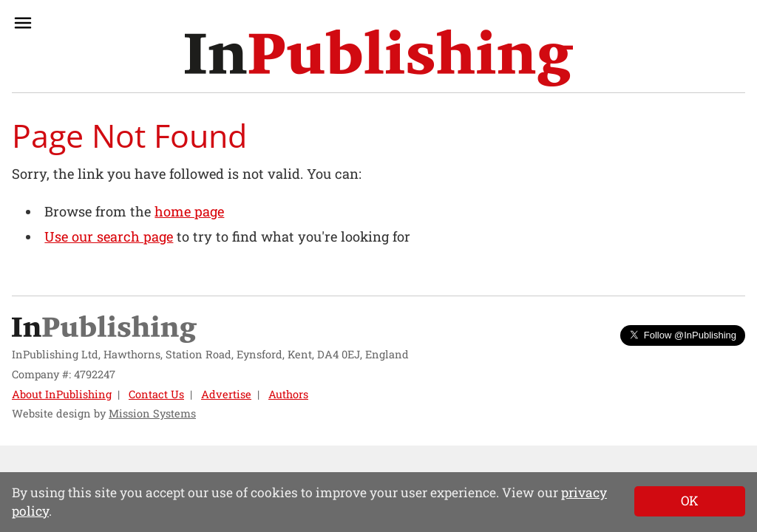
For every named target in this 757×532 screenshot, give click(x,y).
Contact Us (156, 394)
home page (189, 211)
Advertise (226, 394)
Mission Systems (152, 413)
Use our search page (109, 236)
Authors (288, 394)
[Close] (690, 501)
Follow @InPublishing (683, 335)
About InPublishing (62, 394)
